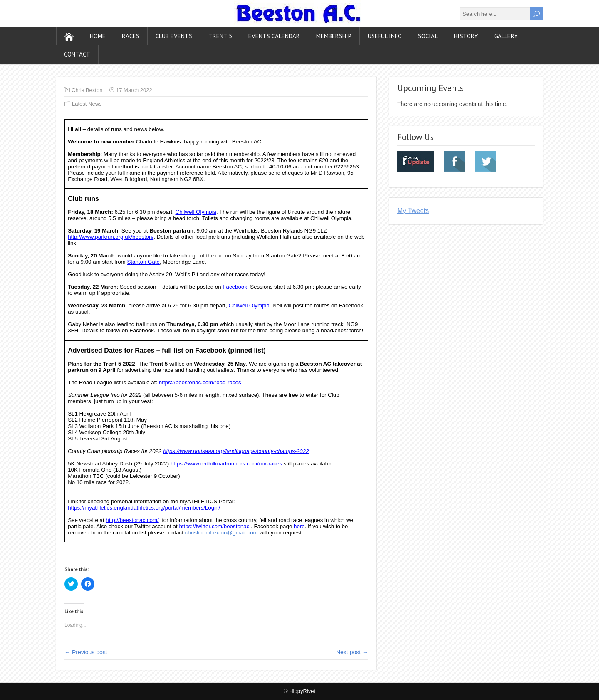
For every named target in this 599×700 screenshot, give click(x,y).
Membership (334, 36)
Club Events (174, 36)
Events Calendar (274, 36)
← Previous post (86, 652)
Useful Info (385, 36)
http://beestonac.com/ (132, 520)
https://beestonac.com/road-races (200, 382)
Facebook (235, 287)
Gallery (506, 36)
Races (131, 36)
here (299, 526)
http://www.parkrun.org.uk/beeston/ (111, 237)
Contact (77, 54)
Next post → (352, 652)
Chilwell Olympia (196, 212)
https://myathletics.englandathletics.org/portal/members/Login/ (144, 508)
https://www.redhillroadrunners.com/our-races (226, 464)
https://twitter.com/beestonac (214, 526)
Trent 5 (220, 36)
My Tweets (413, 211)
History (466, 36)
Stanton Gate (143, 262)
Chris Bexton (87, 90)
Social (428, 36)
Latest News (87, 104)
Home (98, 36)
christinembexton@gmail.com (222, 533)
